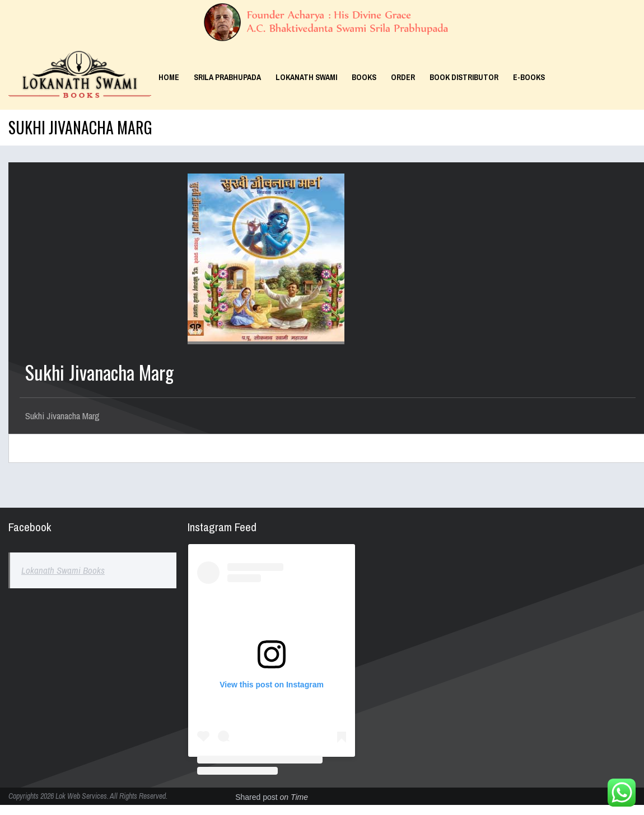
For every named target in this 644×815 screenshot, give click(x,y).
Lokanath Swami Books (63, 570)
